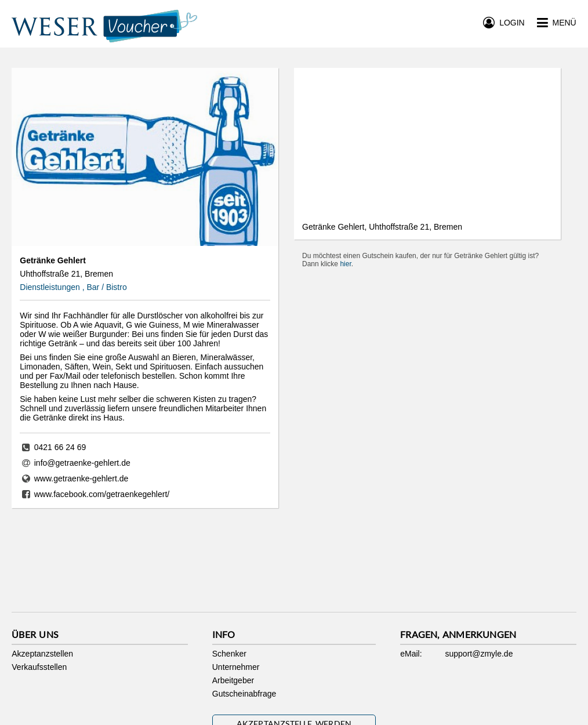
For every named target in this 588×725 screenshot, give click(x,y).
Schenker (229, 654)
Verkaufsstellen (39, 667)
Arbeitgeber (233, 680)
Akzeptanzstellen (42, 654)
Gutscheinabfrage (244, 694)
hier (345, 264)
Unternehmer (236, 667)
